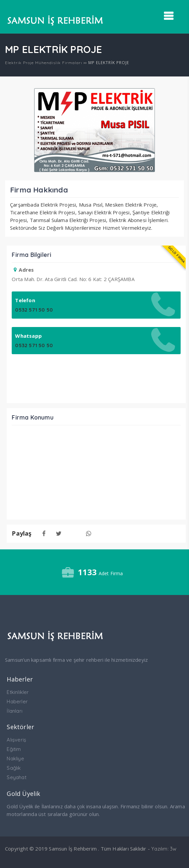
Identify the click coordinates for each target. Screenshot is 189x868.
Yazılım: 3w (164, 849)
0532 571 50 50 (34, 310)
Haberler (17, 701)
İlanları (15, 711)
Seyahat (16, 777)
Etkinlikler (18, 692)
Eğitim (14, 749)
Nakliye (15, 758)
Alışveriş (16, 740)
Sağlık (14, 768)
